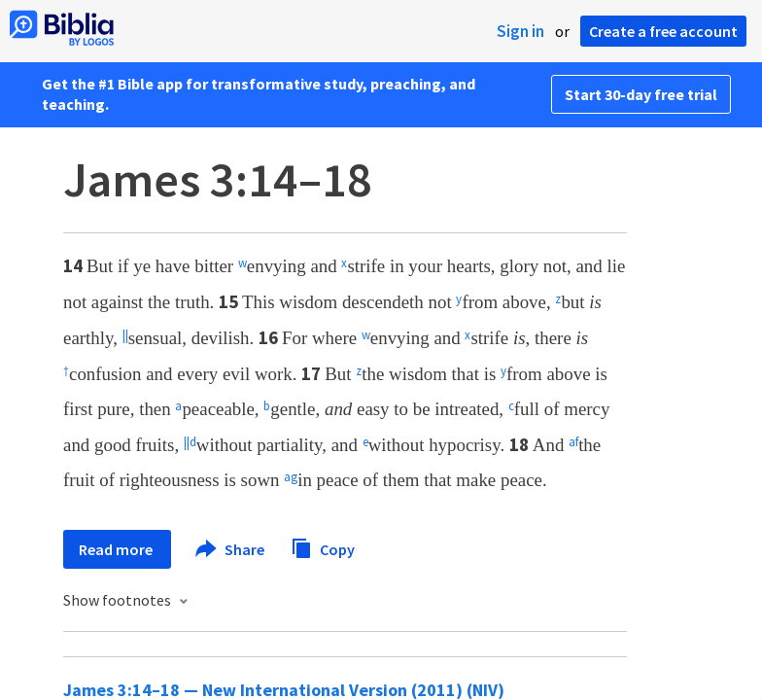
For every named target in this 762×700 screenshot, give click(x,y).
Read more (117, 549)
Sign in (520, 31)
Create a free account (663, 31)
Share (231, 549)
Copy (323, 547)
